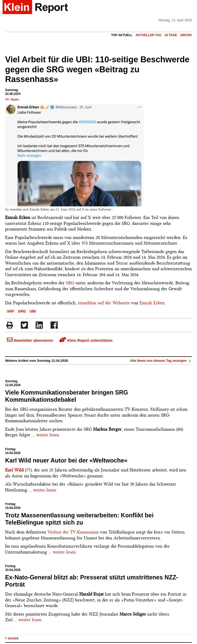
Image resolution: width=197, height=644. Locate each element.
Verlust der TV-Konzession (73, 532)
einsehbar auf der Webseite (104, 303)
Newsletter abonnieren (30, 340)
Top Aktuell (122, 35)
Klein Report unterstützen (86, 340)
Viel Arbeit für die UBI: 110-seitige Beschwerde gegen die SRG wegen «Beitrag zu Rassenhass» (97, 69)
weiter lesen (48, 435)
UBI (33, 311)
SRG (70, 283)
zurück (12, 638)
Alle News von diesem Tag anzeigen (161, 361)
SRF (11, 311)
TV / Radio (12, 99)
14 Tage (171, 35)
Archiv (186, 35)
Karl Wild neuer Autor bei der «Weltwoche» (66, 460)
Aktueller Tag (148, 35)
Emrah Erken (152, 303)
